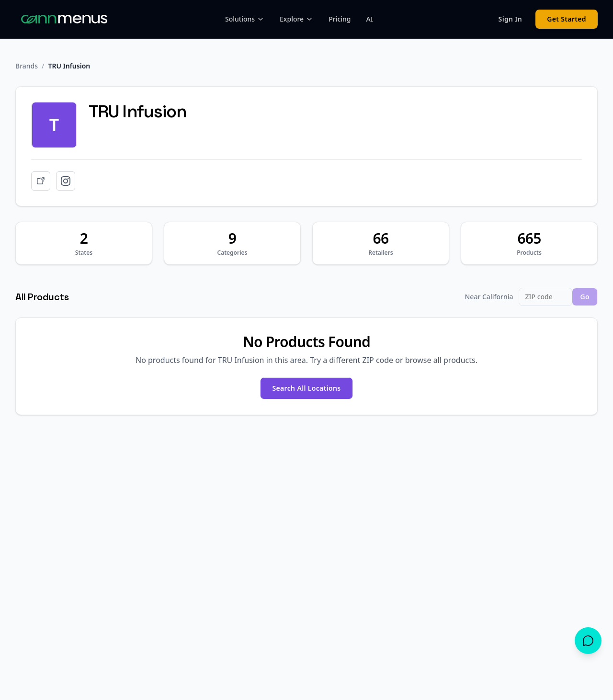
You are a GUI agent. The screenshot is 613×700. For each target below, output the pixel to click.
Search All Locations (306, 388)
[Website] (41, 181)
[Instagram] (66, 181)
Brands (27, 66)
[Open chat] (588, 641)
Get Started (567, 19)
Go (585, 297)
